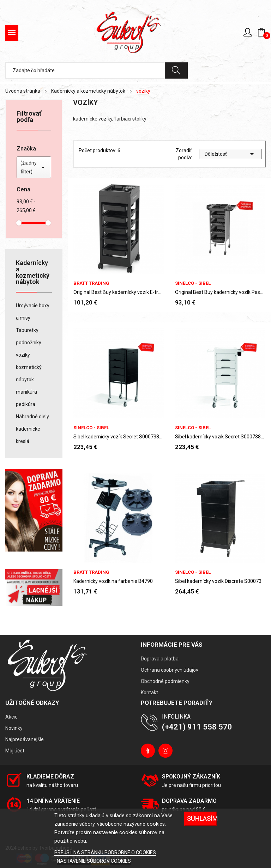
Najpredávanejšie (25, 739)
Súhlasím (202, 818)
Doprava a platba (160, 659)
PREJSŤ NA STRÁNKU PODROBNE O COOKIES (105, 852)
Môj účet (15, 751)
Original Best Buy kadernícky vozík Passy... (220, 292)
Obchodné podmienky (165, 681)
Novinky (14, 728)
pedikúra (26, 404)
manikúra (26, 392)
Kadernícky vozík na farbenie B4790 (113, 581)
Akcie (11, 717)
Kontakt (149, 692)
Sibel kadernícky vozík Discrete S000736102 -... (220, 581)
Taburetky (27, 330)
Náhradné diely (32, 417)
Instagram (165, 751)
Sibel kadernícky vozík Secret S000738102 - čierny (119, 437)
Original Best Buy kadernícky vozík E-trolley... (119, 292)
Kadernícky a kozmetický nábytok (33, 273)
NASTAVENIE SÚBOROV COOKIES (94, 861)
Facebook (148, 751)
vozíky (23, 355)
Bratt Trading (91, 283)
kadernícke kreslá (28, 435)
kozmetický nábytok (29, 373)
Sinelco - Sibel (193, 283)
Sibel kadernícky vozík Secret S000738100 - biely (220, 437)
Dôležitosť (230, 154)
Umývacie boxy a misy (33, 312)
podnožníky (29, 343)
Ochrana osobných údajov (170, 670)
